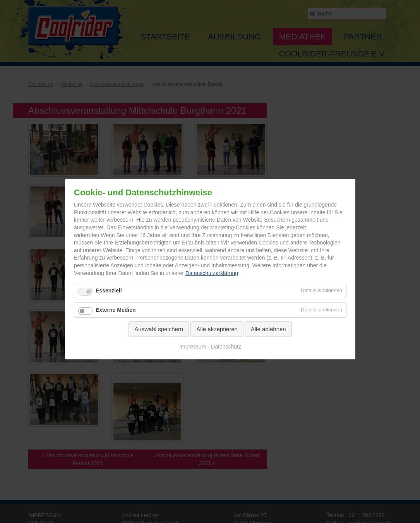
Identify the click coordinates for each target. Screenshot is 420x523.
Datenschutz (226, 347)
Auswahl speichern (159, 329)
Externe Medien (116, 310)
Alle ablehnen (268, 329)
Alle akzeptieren (217, 329)
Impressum (193, 347)
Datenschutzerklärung (211, 273)
